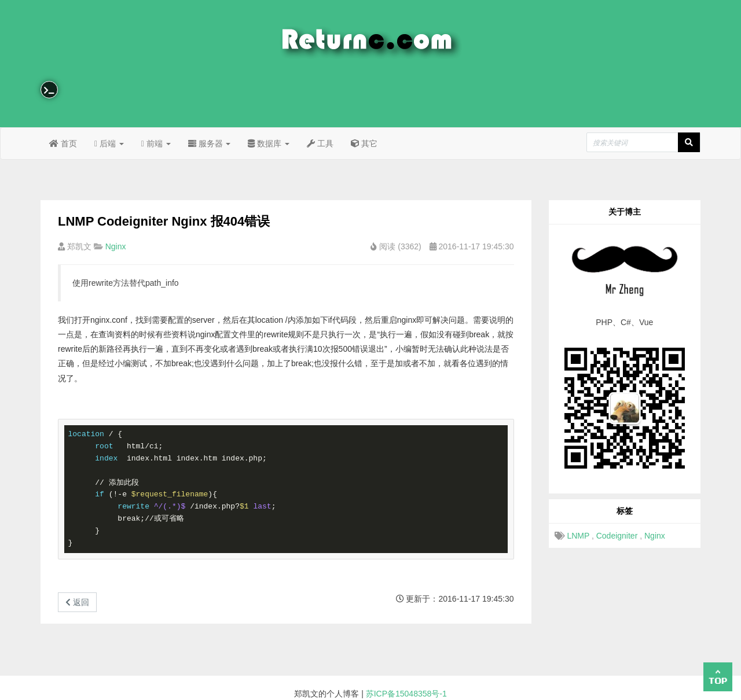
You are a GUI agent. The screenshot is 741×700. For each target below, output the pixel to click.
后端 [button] (109, 143)
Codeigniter (617, 536)
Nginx (116, 246)
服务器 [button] (210, 143)
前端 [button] (156, 143)
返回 (77, 602)
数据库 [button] (269, 143)
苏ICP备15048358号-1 (406, 694)
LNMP (578, 536)
